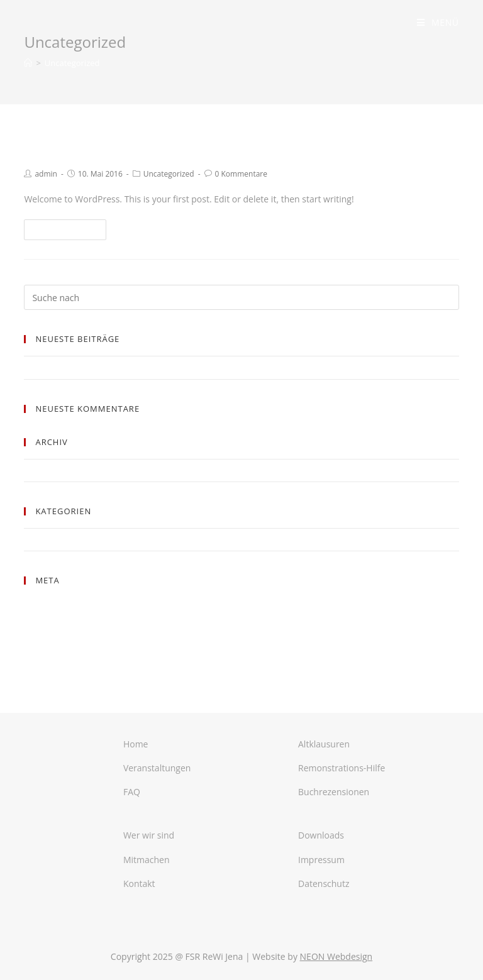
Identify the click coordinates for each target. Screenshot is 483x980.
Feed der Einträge (58, 619)
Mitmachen (147, 860)
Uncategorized (169, 174)
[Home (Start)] (28, 63)
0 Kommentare (241, 174)
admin (46, 174)
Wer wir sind (149, 835)
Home (136, 744)
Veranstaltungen (157, 768)
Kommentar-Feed (57, 634)
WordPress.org (52, 649)
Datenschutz (324, 884)
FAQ (132, 792)
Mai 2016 (41, 470)
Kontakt (139, 884)
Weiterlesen (65, 230)
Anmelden (43, 604)
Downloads (321, 835)
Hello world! (70, 146)
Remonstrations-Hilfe (341, 768)
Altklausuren (324, 744)
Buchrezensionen (334, 792)
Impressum (321, 860)
